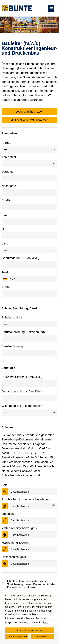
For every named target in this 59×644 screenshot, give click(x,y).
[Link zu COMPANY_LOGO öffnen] (17, 8)
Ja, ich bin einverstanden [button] (30, 630)
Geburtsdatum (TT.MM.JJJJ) (20, 258)
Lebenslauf (10, 514)
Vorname (9, 172)
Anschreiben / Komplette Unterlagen (27, 499)
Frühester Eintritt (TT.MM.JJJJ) (23, 377)
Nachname (10, 186)
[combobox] (29, 149)
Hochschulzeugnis (14, 557)
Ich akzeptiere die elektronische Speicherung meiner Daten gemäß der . (28, 584)
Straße (7, 200)
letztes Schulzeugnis (15, 543)
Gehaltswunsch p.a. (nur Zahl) (22, 391)
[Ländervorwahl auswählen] (10, 279)
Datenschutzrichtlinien (21, 587)
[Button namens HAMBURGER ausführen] (51, 8)
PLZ (5, 215)
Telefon (7, 272)
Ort (5, 229)
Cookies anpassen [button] (17, 637)
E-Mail (7, 287)
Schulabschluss (12, 317)
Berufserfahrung (12, 346)
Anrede (6, 143)
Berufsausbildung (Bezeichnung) (23, 332)
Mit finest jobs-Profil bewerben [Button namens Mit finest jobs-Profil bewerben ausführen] (29, 120)
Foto (5, 485)
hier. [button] (46, 623)
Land (6, 243)
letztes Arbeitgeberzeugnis (19, 528)
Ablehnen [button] (42, 637)
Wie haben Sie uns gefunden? (23, 406)
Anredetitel (9, 157)
